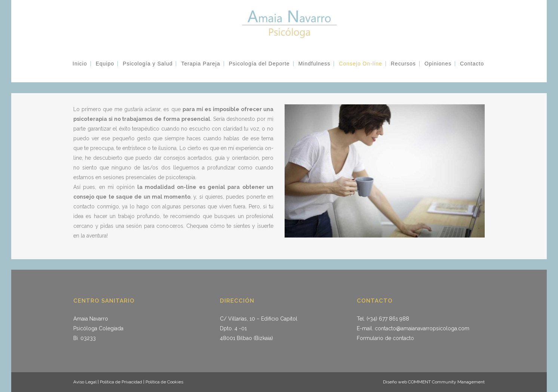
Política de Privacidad (122, 382)
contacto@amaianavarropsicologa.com (422, 328)
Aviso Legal (85, 382)
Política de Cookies (164, 382)
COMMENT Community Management (446, 382)
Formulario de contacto (385, 338)
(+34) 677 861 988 (388, 319)
